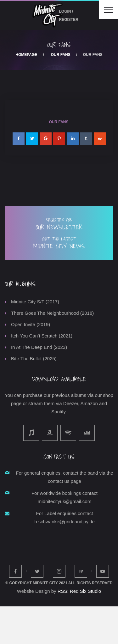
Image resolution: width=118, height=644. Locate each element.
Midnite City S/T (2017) (35, 302)
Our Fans (61, 55)
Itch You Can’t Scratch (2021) (42, 336)
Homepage (26, 55)
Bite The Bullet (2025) (34, 358)
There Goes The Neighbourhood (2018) (52, 313)
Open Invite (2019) (31, 324)
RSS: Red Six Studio (79, 591)
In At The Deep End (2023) (39, 347)
